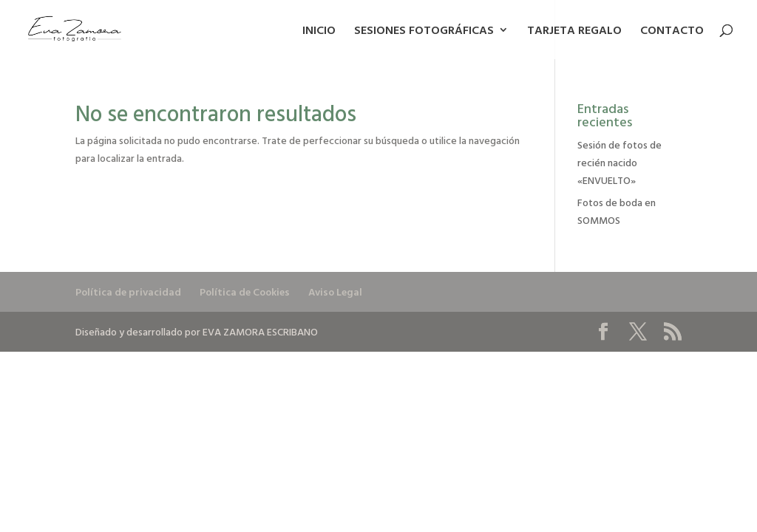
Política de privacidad (128, 291)
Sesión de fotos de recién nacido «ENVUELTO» (619, 162)
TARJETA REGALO (574, 31)
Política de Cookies (245, 291)
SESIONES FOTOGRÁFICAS (424, 31)
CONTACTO (672, 31)
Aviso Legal (335, 291)
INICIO (319, 31)
